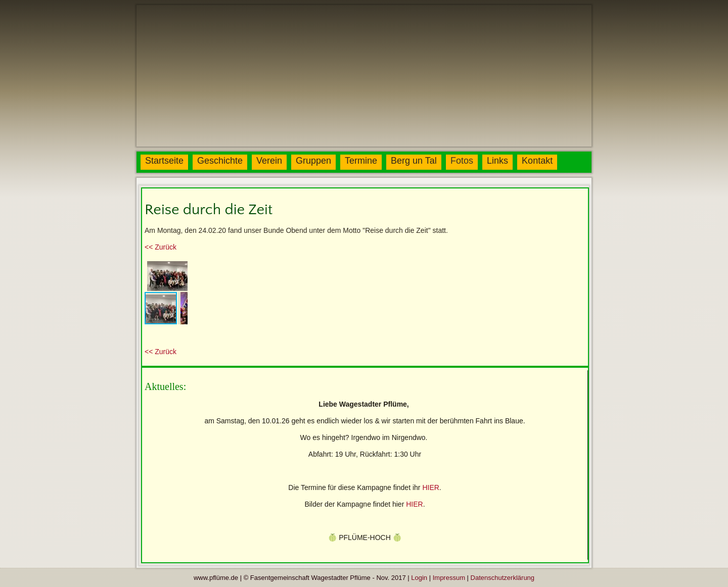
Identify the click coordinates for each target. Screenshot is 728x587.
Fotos (462, 161)
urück (161, 247)
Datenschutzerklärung (503, 578)
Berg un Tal (414, 161)
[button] (178, 268)
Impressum (449, 578)
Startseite (164, 161)
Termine (361, 161)
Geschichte (220, 161)
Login (419, 578)
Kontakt (537, 161)
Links (497, 161)
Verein (269, 161)
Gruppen (313, 161)
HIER (430, 487)
